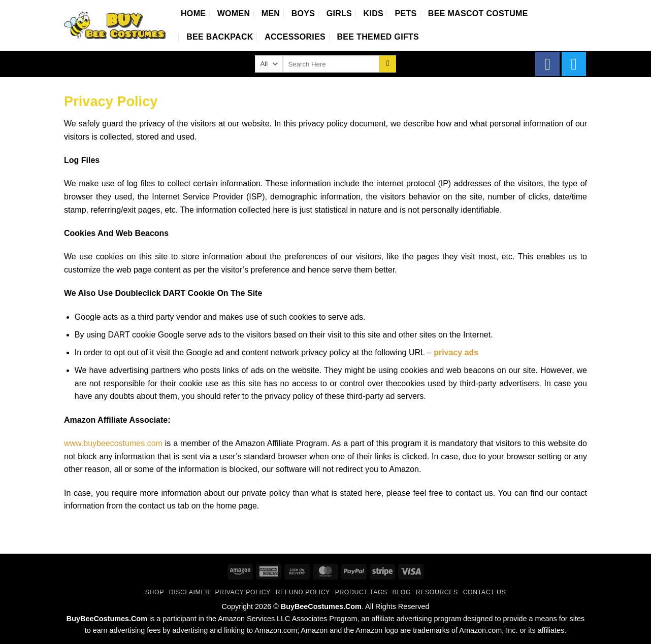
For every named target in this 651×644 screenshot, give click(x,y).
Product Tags (361, 592)
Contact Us (485, 592)
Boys (303, 13)
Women (234, 13)
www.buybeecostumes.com (113, 443)
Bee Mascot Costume (478, 13)
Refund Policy (303, 592)
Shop (155, 592)
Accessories (295, 37)
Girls (339, 13)
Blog (402, 592)
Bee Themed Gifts (378, 37)
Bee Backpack (220, 37)
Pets (405, 13)
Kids (374, 13)
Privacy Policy (242, 592)
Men (271, 13)
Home (193, 13)
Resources (437, 592)
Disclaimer (190, 592)
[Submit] (388, 64)
